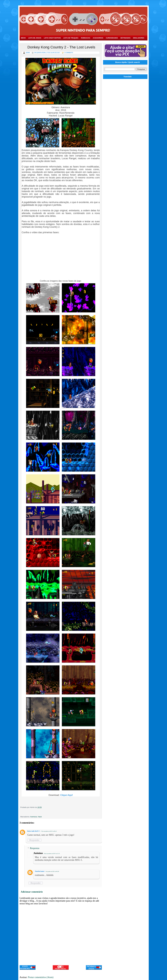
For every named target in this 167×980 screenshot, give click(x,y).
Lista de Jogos (35, 38)
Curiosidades (112, 38)
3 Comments (69, 53)
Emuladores (139, 38)
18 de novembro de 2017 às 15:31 (52, 854)
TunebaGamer (40, 871)
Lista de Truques (71, 38)
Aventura (34, 817)
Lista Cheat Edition (52, 38)
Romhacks (86, 38)
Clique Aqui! (67, 795)
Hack (40, 817)
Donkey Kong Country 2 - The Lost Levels (61, 47)
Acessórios (98, 38)
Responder (34, 840)
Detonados (125, 38)
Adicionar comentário (32, 892)
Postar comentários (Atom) (41, 977)
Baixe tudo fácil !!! (33, 831)
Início (23, 38)
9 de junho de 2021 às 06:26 (52, 871)
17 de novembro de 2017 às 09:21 (49, 831)
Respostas (35, 848)
